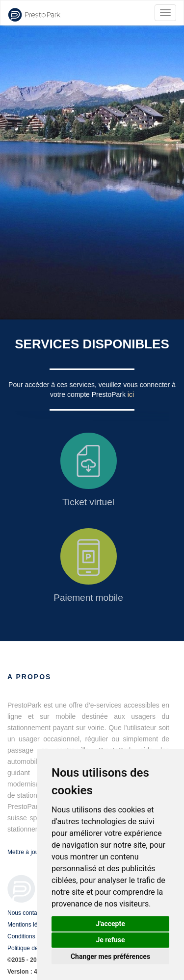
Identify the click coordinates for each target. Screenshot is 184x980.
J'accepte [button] (110, 924)
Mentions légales (29, 925)
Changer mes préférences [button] (110, 956)
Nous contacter (27, 913)
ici (131, 394)
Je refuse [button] (110, 940)
